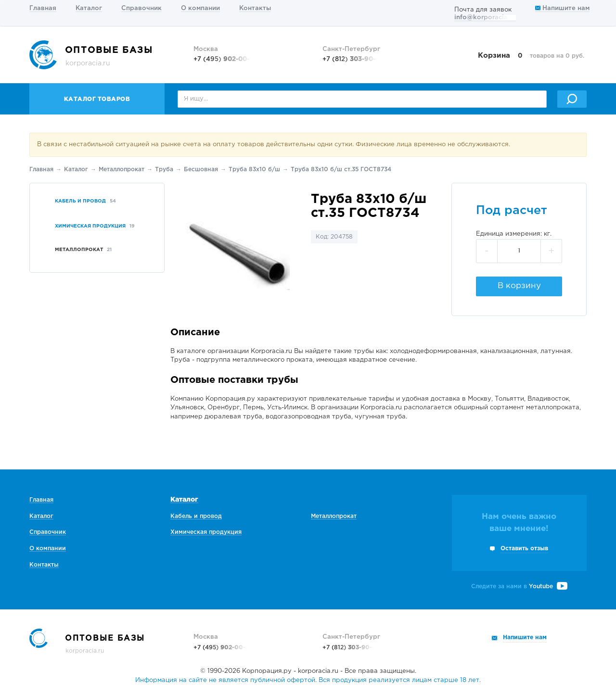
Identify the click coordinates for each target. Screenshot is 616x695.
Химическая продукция (206, 532)
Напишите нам (562, 8)
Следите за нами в (519, 587)
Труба (164, 170)
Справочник (141, 8)
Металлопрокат (122, 170)
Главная (43, 8)
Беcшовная (201, 170)
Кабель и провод (196, 516)
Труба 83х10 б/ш (254, 170)
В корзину (519, 286)
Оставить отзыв (524, 549)
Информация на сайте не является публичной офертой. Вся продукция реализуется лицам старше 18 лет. (308, 680)
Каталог (89, 8)
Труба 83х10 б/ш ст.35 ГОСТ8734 (341, 170)
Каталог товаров (97, 99)
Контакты (255, 8)
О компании (200, 8)
